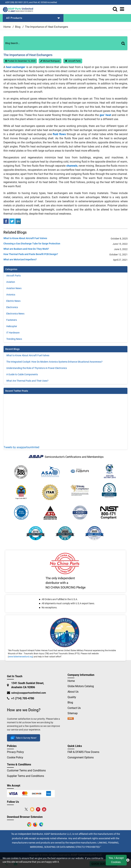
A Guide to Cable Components (22, 374)
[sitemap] (71, 719)
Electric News (13, 301)
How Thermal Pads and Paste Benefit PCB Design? (31, 254)
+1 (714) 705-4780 (23, 698)
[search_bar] (116, 9)
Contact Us (74, 708)
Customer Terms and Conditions (26, 770)
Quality (72, 697)
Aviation (11, 282)
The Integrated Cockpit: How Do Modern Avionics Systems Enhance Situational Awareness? (54, 362)
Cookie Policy (15, 757)
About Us (73, 692)
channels (72, 166)
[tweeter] (12, 221)
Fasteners (12, 320)
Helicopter (12, 326)
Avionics (11, 295)
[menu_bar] (123, 9)
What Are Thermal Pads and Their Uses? (27, 381)
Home (71, 681)
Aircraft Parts (74, 61)
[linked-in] (18, 221)
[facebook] (6, 221)
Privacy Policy (15, 752)
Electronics (12, 307)
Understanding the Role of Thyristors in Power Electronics (37, 368)
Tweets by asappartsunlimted (21, 447)
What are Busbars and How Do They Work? (26, 249)
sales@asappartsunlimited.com (29, 693)
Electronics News (15, 314)
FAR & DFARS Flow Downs (83, 752)
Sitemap (74, 713)
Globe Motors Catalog (81, 686)
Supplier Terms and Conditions (26, 776)
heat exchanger (16, 67)
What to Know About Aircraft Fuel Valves (25, 238)
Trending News (14, 339)
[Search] (125, 47)
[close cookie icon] (128, 860)
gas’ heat (105, 115)
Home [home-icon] (7, 27)
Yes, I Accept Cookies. (116, 860)
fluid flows (59, 134)
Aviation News (14, 288)
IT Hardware (13, 333)
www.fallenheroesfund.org (21, 657)
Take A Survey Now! (24, 738)
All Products (33, 18)
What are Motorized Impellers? (20, 259)
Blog (18, 27)
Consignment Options (81, 757)
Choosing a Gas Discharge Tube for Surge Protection (32, 244)
